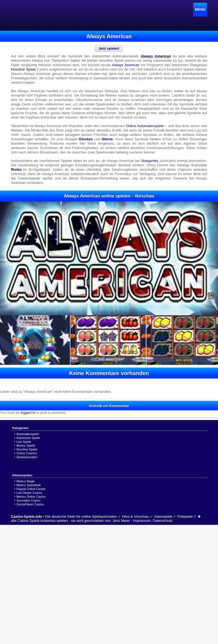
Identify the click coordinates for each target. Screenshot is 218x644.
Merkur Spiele (26, 446)
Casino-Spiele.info (27, 516)
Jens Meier (121, 521)
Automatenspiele (28, 434)
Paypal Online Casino (31, 489)
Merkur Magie (26, 481)
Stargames (150, 161)
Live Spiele (24, 442)
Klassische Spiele (28, 438)
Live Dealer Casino (29, 493)
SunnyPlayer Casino (30, 504)
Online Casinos (27, 453)
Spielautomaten (27, 457)
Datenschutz (163, 521)
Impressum (142, 521)
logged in (28, 412)
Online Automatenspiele (145, 126)
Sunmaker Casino (28, 500)
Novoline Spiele (27, 449)
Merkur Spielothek (29, 485)
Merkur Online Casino (31, 497)
